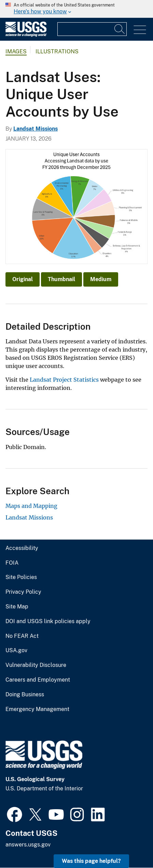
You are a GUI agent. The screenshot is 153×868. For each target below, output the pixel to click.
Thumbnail (61, 279)
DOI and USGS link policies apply (48, 621)
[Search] (120, 29)
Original (23, 279)
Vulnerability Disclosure (36, 665)
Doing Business (25, 695)
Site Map (17, 607)
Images (16, 51)
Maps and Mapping (31, 506)
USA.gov (16, 650)
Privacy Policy (23, 592)
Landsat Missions (36, 129)
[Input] (92, 29)
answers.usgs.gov (28, 845)
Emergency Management (37, 709)
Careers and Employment (38, 680)
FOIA (12, 563)
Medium (101, 279)
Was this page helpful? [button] (91, 861)
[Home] (26, 35)
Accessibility (22, 548)
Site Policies (21, 577)
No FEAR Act (22, 636)
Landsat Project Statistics (64, 380)
